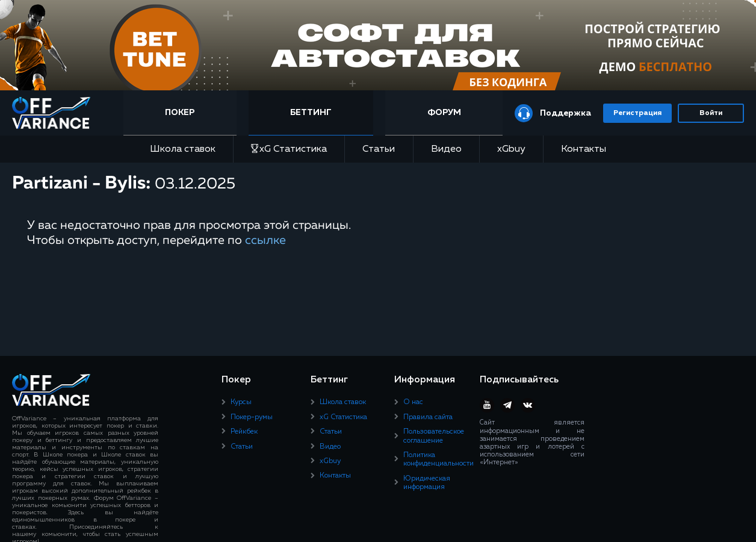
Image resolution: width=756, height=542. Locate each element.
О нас (413, 402)
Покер (180, 113)
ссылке (265, 240)
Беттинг (311, 113)
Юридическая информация (427, 483)
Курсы (241, 402)
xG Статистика (289, 149)
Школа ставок (183, 149)
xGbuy (511, 149)
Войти (711, 113)
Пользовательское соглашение (434, 436)
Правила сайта (428, 417)
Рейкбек (244, 432)
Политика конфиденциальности (438, 459)
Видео (446, 149)
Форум (444, 113)
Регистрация (637, 113)
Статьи (379, 149)
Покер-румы (252, 417)
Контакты (584, 149)
